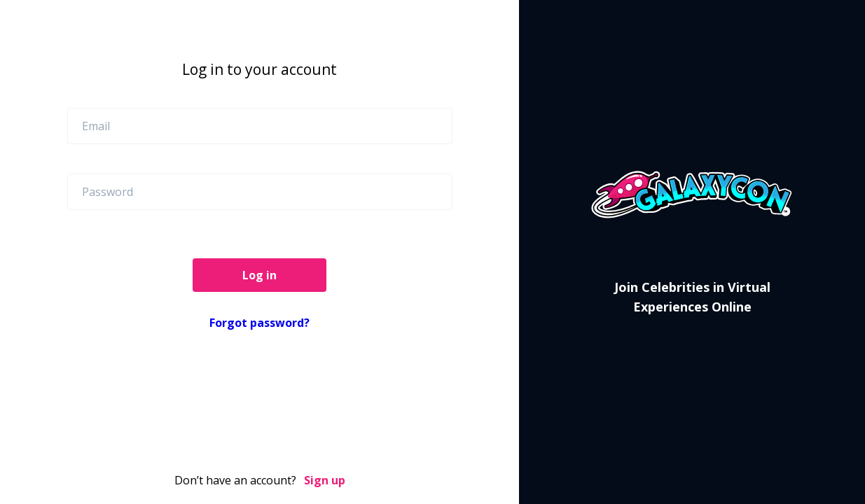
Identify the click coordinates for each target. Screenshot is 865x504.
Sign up (325, 480)
